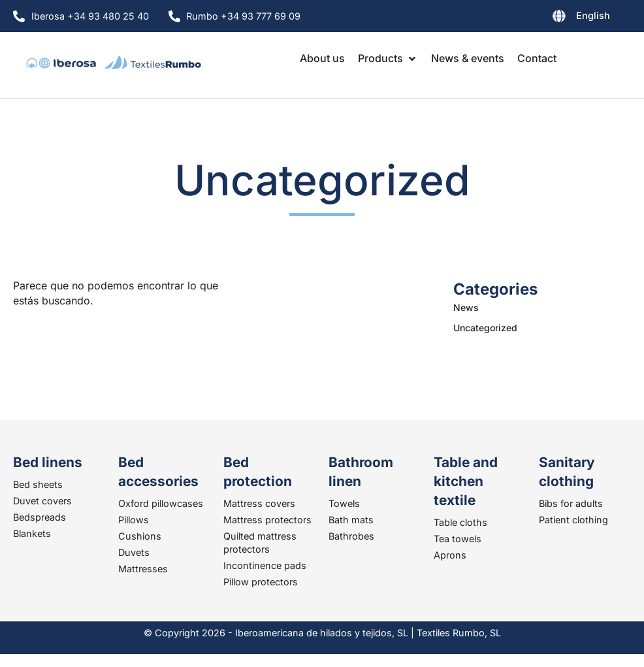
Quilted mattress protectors (260, 543)
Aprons (450, 555)
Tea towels (458, 539)
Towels (344, 503)
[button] (388, 58)
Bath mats (351, 520)
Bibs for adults (571, 503)
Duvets (134, 552)
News (466, 307)
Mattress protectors (267, 520)
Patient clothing (573, 520)
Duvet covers (42, 501)
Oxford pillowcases (161, 503)
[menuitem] (550, 18)
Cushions (140, 536)
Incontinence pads (265, 565)
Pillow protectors (261, 582)
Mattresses (143, 569)
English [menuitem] (593, 15)
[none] (550, 18)
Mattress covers (259, 503)
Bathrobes (351, 536)
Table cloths (460, 522)
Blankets (32, 533)
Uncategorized (485, 328)
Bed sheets (38, 484)
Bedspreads (40, 517)
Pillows (134, 520)
